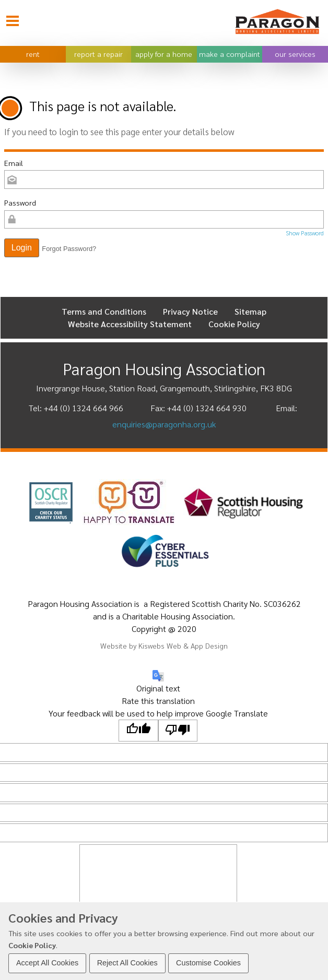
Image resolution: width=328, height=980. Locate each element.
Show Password (305, 233)
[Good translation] (138, 731)
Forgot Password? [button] (69, 249)
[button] (22, 248)
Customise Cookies (208, 963)
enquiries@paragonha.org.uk (164, 424)
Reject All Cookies (127, 963)
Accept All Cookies (47, 963)
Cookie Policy (32, 945)
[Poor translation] (178, 731)
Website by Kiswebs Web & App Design (164, 646)
